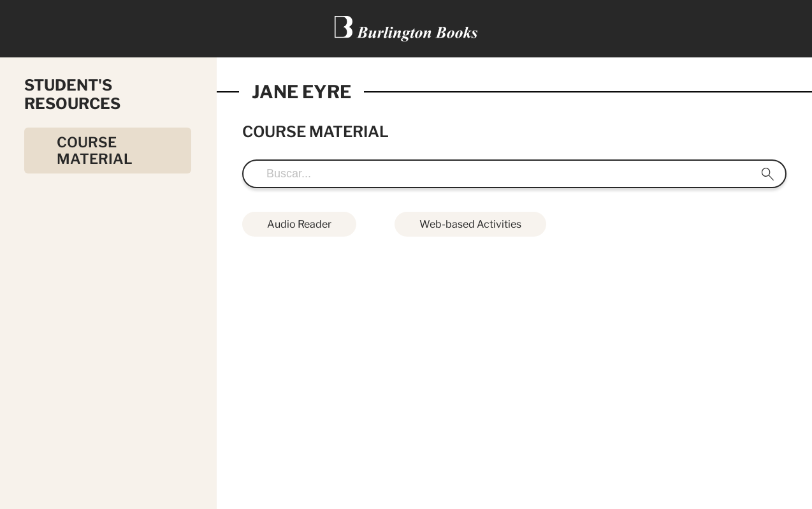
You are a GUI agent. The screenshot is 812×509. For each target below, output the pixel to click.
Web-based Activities (470, 224)
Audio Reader (299, 224)
